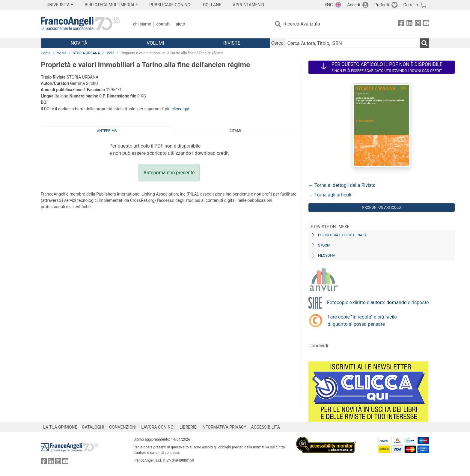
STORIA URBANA (86, 53)
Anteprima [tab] (107, 131)
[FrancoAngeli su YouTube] (426, 24)
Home (46, 53)
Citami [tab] (235, 131)
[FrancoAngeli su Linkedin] (409, 24)
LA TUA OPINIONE (60, 427)
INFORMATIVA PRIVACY (224, 427)
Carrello (411, 5)
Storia (324, 245)
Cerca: (278, 43)
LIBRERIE (188, 427)
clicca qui (180, 109)
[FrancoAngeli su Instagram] (418, 24)
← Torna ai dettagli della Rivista (342, 185)
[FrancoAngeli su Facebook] (401, 24)
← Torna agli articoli (330, 195)
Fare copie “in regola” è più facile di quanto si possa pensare (362, 320)
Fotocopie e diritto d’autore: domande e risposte (378, 302)
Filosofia (327, 256)
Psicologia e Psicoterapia (342, 235)
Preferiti (382, 5)
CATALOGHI (93, 427)
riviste (61, 53)
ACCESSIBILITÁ (266, 427)
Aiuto (180, 24)
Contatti (163, 24)
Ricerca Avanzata (302, 24)
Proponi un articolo (382, 208)
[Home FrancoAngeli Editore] (80, 24)
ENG (329, 5)
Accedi (354, 5)
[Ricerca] (424, 43)
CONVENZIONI (123, 427)
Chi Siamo (142, 24)
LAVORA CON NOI (158, 427)
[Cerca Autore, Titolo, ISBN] (353, 43)
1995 (110, 53)
